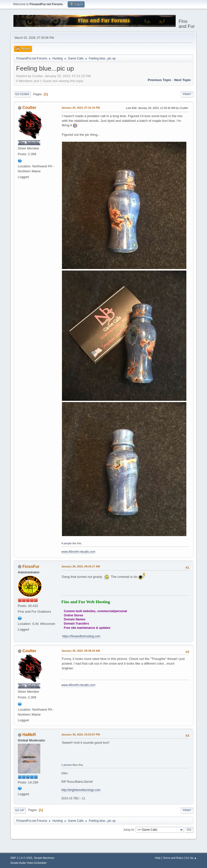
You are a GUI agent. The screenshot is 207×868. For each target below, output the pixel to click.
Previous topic (160, 80)
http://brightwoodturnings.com (81, 790)
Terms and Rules (173, 858)
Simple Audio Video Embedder (29, 863)
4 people (67, 543)
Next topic (182, 80)
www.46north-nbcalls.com (78, 552)
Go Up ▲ (191, 858)
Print (187, 94)
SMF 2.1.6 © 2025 (21, 858)
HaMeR (29, 735)
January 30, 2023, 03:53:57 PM (81, 734)
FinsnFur (31, 567)
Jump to (129, 830)
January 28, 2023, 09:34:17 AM (81, 566)
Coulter (29, 108)
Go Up (20, 810)
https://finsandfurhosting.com (81, 636)
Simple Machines (44, 858)
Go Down (22, 94)
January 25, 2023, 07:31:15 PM (81, 108)
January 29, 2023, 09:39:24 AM (81, 651)
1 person (67, 765)
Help (158, 858)
